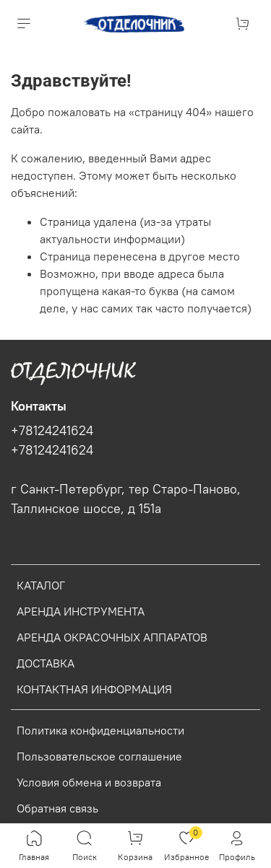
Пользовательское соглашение (99, 756)
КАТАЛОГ (41, 585)
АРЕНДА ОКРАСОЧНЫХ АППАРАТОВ (112, 637)
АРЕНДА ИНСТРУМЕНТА (81, 611)
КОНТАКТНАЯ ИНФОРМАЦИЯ (94, 689)
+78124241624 (52, 431)
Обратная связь (57, 808)
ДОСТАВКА (46, 663)
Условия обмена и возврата (89, 782)
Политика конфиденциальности (100, 730)
